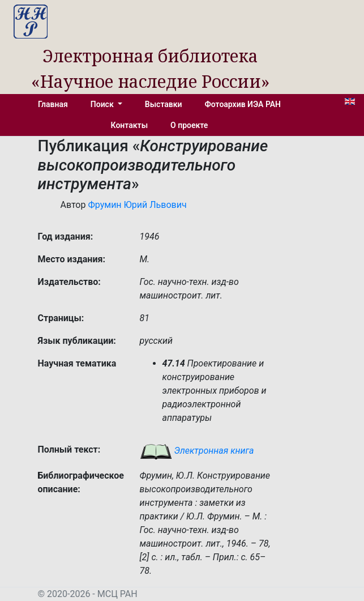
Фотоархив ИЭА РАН (243, 104)
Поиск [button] (103, 104)
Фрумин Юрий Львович (137, 205)
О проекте (189, 125)
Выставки (164, 104)
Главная (53, 104)
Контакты (129, 125)
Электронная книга (197, 451)
